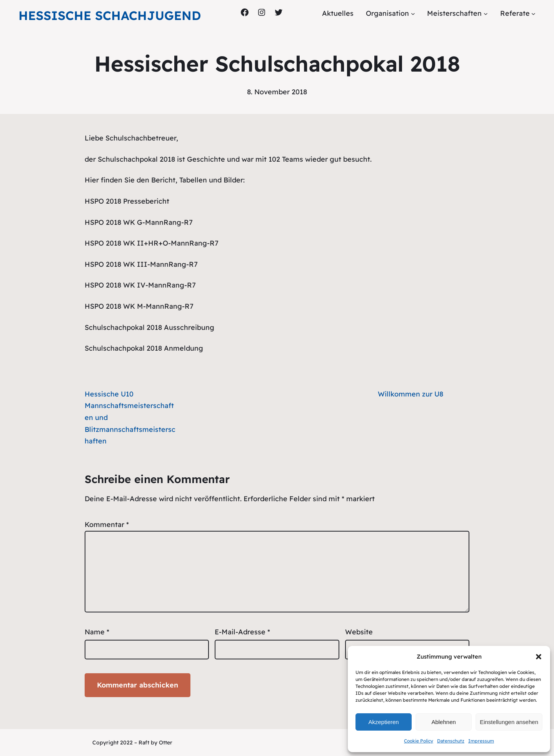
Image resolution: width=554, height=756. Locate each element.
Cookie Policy (419, 741)
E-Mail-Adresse (242, 632)
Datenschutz (451, 741)
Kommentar (107, 524)
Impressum (481, 741)
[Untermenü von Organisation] (413, 14)
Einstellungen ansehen (509, 722)
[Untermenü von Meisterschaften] (486, 14)
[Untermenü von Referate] (533, 14)
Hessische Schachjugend (110, 15)
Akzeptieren (383, 722)
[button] (539, 657)
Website (359, 632)
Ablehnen (443, 722)
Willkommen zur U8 (410, 394)
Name (97, 632)
